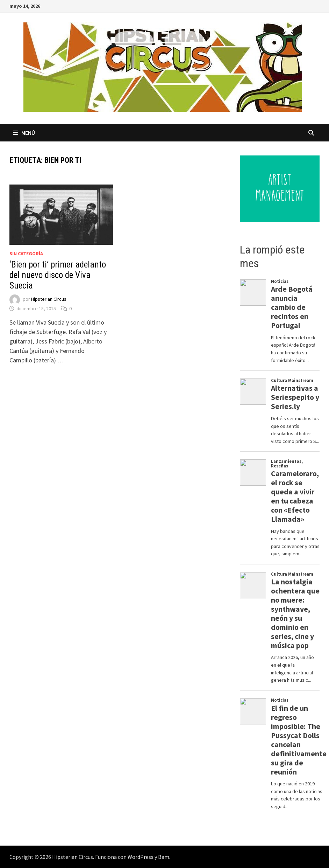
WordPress (141, 857)
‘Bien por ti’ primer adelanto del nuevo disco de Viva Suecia (58, 275)
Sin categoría (26, 254)
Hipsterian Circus (49, 299)
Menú (24, 133)
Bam (164, 857)
